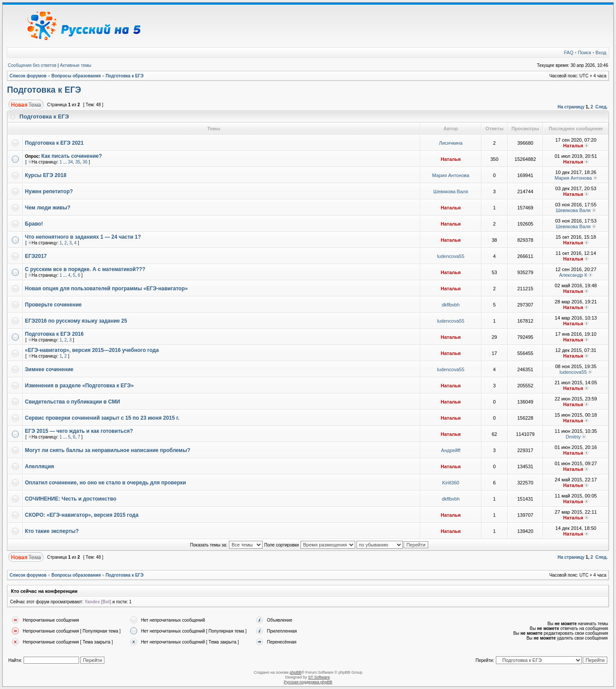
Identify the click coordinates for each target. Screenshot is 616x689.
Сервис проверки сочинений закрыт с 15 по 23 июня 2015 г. (102, 418)
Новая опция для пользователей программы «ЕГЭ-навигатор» (106, 289)
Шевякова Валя (451, 191)
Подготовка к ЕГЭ (125, 76)
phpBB (296, 672)
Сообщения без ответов (32, 65)
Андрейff (451, 450)
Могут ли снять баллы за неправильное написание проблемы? (108, 450)
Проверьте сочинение (53, 305)
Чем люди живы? (48, 208)
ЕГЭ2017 (36, 256)
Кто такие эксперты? (52, 531)
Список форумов (28, 76)
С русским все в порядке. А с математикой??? (85, 269)
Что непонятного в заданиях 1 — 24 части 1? (83, 237)
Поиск (585, 52)
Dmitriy (573, 437)
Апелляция (40, 466)
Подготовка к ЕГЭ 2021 (54, 143)
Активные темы (76, 65)
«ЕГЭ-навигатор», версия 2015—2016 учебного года (92, 350)
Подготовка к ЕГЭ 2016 (54, 334)
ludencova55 (450, 256)
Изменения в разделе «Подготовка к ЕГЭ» (79, 386)
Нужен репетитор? (49, 191)
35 (78, 162)
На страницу (571, 107)
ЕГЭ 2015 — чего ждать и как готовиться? (79, 431)
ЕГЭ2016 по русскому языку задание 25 (76, 321)
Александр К (573, 275)
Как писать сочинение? (72, 156)
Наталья (573, 146)
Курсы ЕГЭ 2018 (46, 175)
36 (85, 162)
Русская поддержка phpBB (308, 682)
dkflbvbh (451, 305)
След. (602, 107)
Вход (601, 52)
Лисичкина (451, 143)
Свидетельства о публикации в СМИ (73, 402)
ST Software (319, 677)
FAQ (569, 52)
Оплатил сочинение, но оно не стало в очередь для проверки (106, 483)
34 (71, 162)
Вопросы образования (76, 76)
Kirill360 (451, 483)
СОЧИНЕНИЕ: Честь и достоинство (71, 499)
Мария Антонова (451, 175)
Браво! (34, 224)
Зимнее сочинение (49, 369)
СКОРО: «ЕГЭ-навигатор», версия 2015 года (82, 515)
